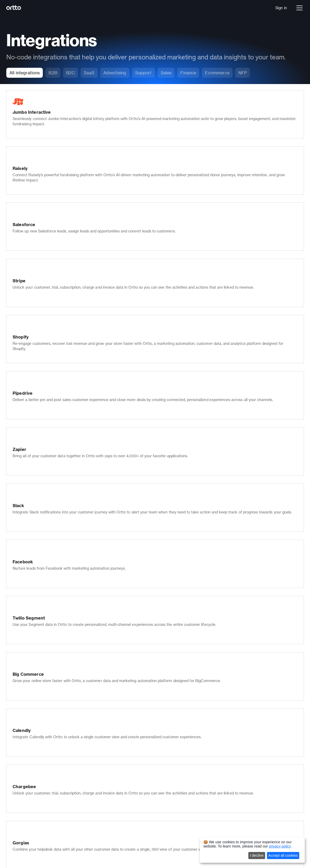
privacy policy (280, 846)
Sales (227, 729)
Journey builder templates (245, 749)
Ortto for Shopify (103, 810)
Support (229, 722)
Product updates (169, 786)
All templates (234, 764)
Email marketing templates (245, 757)
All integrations (235, 799)
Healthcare (30, 806)
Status (161, 793)
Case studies (166, 771)
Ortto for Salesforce (105, 803)
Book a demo (32, 771)
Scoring (94, 766)
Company (163, 714)
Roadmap (163, 801)
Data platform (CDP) (39, 714)
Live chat (96, 737)
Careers (162, 722)
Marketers (231, 714)
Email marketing (102, 714)
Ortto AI (28, 744)
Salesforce (232, 784)
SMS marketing (101, 722)
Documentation (168, 757)
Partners (162, 729)
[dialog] (252, 850)
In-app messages (103, 751)
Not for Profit (32, 813)
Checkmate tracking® (107, 773)
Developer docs (169, 764)
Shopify (229, 791)
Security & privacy (104, 795)
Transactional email (105, 781)
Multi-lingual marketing (107, 788)
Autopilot (28, 848)
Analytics (29, 737)
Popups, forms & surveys (109, 759)
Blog (159, 779)
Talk (24, 729)
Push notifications (103, 729)
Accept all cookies (283, 855)
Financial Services (36, 799)
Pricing (27, 764)
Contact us (165, 737)
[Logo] (25, 8)
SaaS (25, 791)
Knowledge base (102, 744)
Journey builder (34, 722)
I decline (257, 855)
